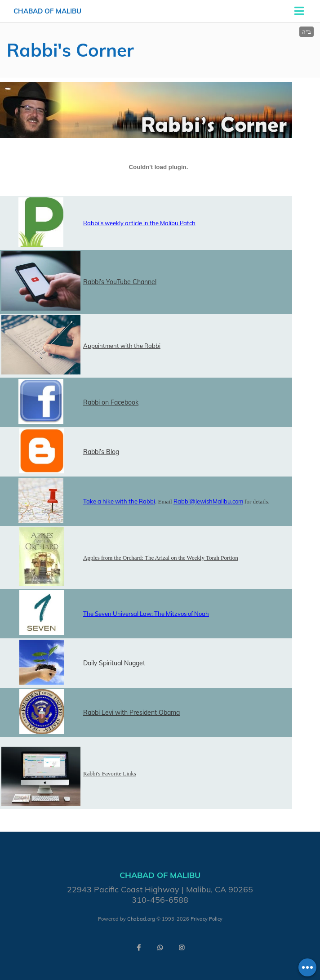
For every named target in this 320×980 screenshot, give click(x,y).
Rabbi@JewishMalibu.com (208, 501)
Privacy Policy (207, 919)
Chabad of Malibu (47, 11)
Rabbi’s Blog (101, 452)
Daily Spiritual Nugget (114, 663)
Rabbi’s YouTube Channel (120, 282)
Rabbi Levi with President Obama (131, 713)
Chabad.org (141, 919)
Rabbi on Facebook (111, 402)
